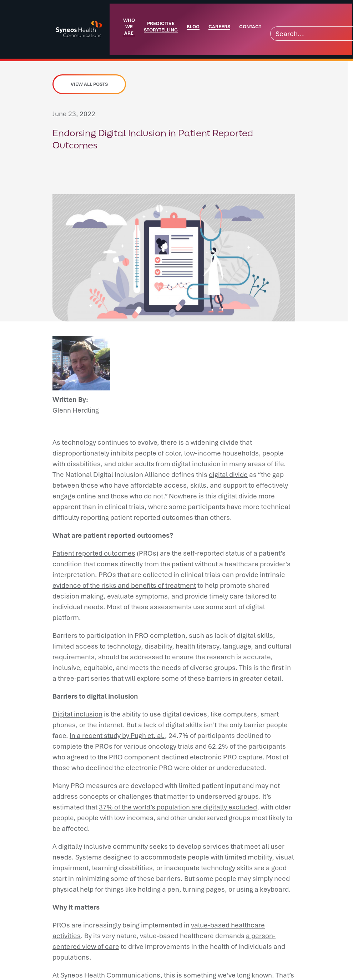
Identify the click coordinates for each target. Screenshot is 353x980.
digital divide (228, 474)
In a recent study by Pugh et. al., (118, 735)
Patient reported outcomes (94, 553)
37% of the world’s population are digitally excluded (178, 807)
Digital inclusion (77, 714)
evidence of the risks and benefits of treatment (124, 585)
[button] (60, 173)
